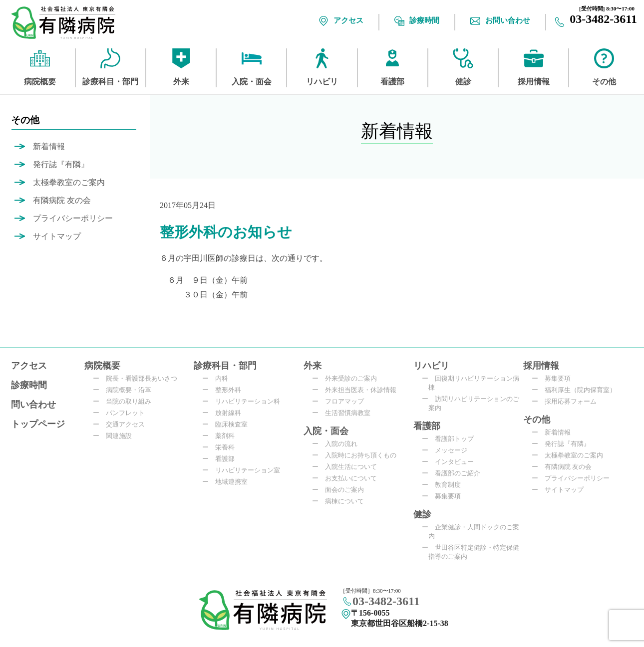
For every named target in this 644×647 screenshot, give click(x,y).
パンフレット (122, 413)
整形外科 (225, 390)
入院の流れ (338, 444)
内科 (218, 378)
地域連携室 (228, 482)
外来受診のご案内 (348, 378)
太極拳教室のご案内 (69, 182)
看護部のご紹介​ (454, 473)
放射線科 (225, 413)
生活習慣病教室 (344, 413)
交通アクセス (122, 424)
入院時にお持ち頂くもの (357, 455)
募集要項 (445, 496)
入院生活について (348, 467)
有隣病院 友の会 (62, 200)
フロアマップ (341, 401)
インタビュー (451, 462)
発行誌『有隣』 (61, 164)
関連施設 (116, 436)
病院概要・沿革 (125, 390)
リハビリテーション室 (244, 470)
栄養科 (222, 447)
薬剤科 (222, 436)
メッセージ (448, 450)
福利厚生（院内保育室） (577, 390)
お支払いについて (348, 478)
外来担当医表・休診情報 (357, 390)
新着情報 (49, 146)
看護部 (222, 459)
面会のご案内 (341, 490)
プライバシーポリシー (73, 218)
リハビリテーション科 (244, 401)
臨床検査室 (228, 424)
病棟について (341, 501)
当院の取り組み (125, 401)
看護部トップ (451, 439)
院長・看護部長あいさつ (138, 378)
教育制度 (445, 485)
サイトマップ (57, 236)
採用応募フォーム (567, 401)
